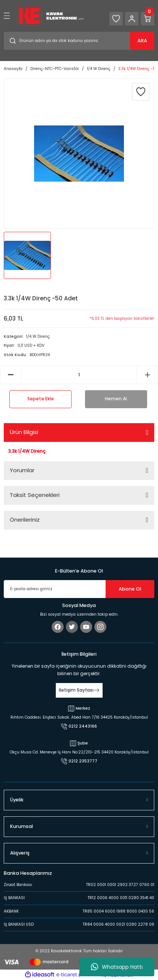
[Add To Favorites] (141, 92)
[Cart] (148, 19)
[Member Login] (132, 19)
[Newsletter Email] (79, 589)
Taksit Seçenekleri (35, 495)
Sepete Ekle (41, 399)
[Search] (79, 41)
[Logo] (50, 16)
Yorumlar (22, 470)
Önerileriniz (25, 520)
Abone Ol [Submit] (130, 589)
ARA (142, 41)
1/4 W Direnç (38, 336)
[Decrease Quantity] (11, 375)
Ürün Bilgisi (24, 432)
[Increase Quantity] (147, 375)
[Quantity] (79, 375)
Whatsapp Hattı (117, 967)
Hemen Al (116, 399)
